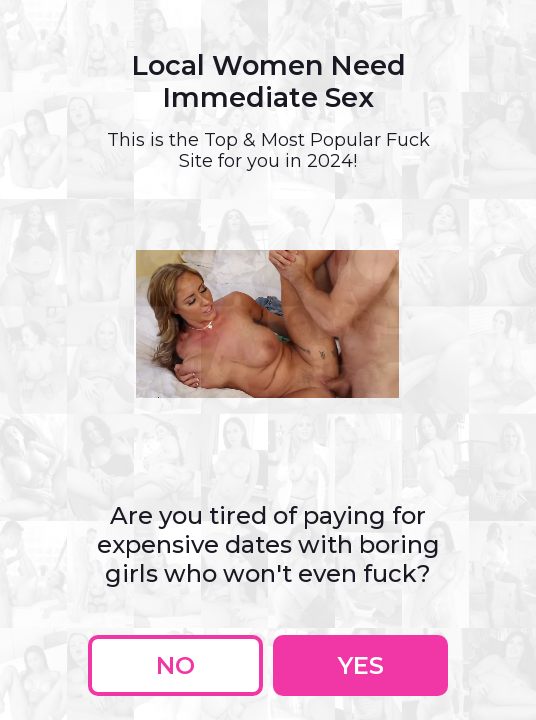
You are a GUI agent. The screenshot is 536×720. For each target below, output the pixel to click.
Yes (361, 665)
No (175, 665)
